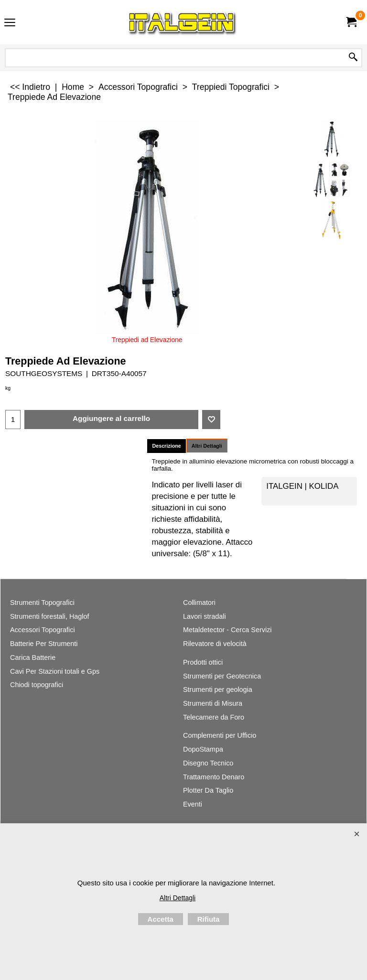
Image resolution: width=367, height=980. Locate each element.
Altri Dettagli (207, 446)
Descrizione (166, 446)
